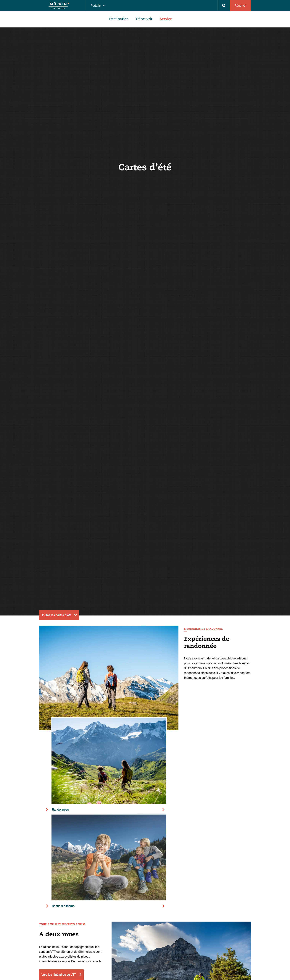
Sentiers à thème (63, 906)
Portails (96, 5)
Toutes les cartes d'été (56, 615)
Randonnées (60, 809)
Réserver (241, 5)
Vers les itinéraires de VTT (59, 975)
